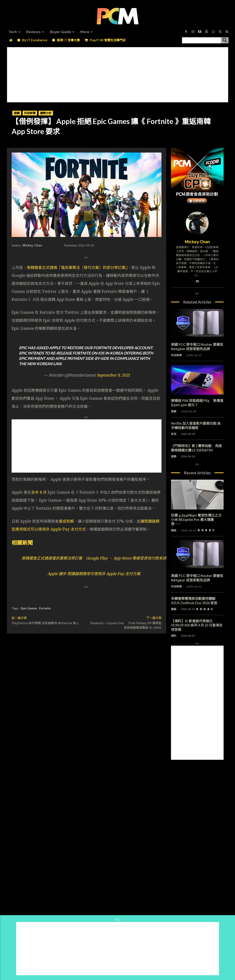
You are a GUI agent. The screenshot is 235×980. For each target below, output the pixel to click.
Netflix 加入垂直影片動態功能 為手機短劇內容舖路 (196, 426)
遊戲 (17, 113)
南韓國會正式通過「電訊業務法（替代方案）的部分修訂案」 (77, 267)
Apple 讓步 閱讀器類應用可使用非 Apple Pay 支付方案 (94, 574)
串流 (174, 434)
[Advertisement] (118, 74)
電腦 (174, 609)
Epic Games (29, 608)
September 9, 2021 (113, 375)
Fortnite (45, 608)
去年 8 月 (39, 492)
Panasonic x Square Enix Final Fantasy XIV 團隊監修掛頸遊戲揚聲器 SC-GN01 (126, 625)
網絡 (174, 530)
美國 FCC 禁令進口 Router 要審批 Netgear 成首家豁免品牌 (197, 578)
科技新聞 (30, 113)
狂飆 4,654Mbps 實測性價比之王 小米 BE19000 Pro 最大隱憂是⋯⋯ (196, 520)
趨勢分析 (46, 113)
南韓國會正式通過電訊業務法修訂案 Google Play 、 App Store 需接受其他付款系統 (94, 558)
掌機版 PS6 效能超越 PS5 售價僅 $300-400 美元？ (197, 403)
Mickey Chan (32, 245)
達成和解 (66, 521)
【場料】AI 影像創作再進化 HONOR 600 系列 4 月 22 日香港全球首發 (197, 625)
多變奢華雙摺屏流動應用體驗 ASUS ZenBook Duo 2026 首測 (195, 601)
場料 (174, 636)
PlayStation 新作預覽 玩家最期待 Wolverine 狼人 (45, 623)
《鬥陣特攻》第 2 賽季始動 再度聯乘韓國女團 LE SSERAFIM (196, 448)
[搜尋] (225, 40)
